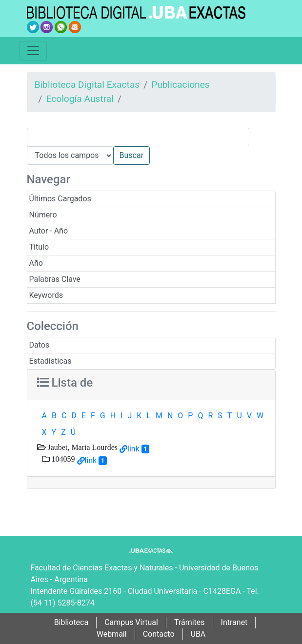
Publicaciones (181, 85)
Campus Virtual (131, 622)
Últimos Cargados (60, 199)
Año (36, 263)
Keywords (46, 295)
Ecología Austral (80, 99)
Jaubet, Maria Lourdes (82, 447)
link (133, 449)
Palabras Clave (55, 279)
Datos (40, 345)
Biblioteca (71, 622)
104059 (62, 459)
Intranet (234, 622)
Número (43, 215)
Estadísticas (50, 361)
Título (39, 247)
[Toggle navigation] (33, 51)
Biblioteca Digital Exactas (87, 85)
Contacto (159, 634)
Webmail (112, 634)
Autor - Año (49, 231)
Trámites (190, 622)
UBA (198, 634)
